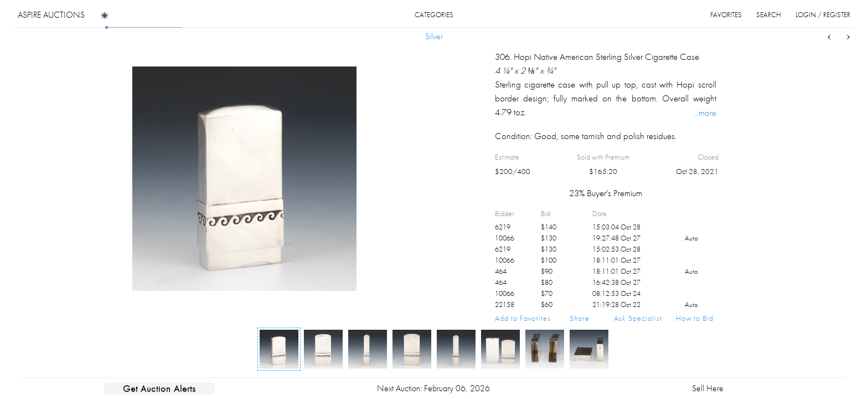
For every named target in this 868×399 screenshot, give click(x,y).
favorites (726, 15)
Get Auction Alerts (159, 388)
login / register (823, 15)
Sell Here (708, 388)
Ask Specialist (638, 318)
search (769, 15)
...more (705, 112)
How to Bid (695, 318)
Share (580, 318)
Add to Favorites (523, 318)
